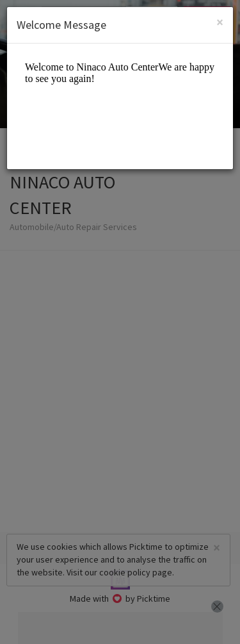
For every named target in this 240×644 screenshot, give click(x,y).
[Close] (220, 22)
